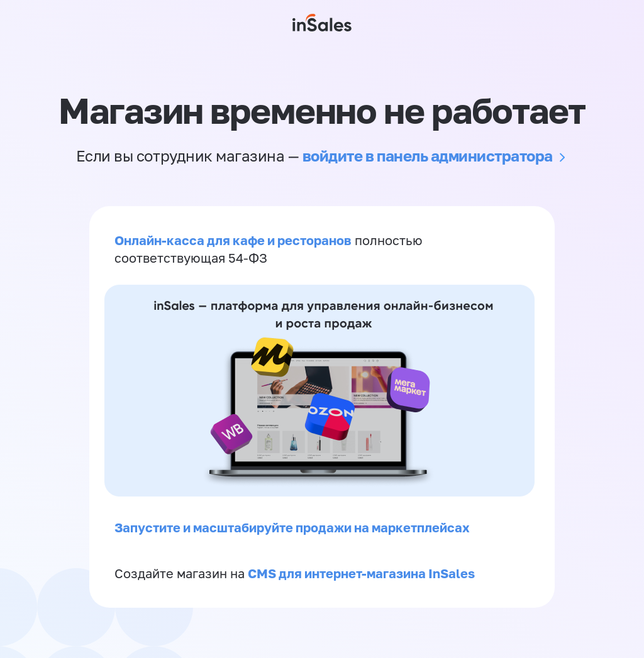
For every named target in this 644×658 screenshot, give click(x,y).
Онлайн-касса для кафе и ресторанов (233, 240)
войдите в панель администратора (428, 156)
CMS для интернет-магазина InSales (361, 573)
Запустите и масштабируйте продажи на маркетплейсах (292, 527)
